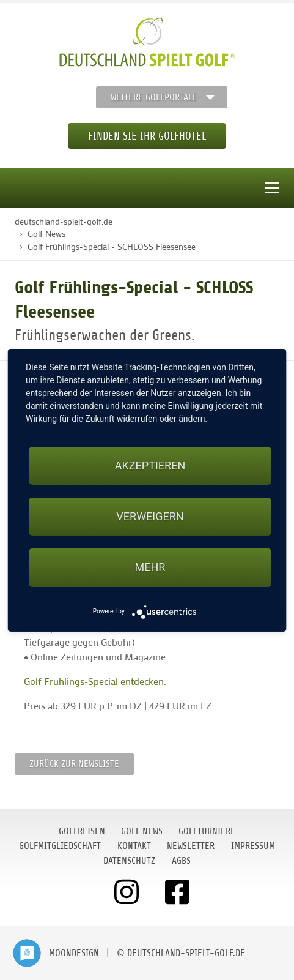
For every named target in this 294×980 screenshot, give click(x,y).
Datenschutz (129, 861)
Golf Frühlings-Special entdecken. (96, 681)
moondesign (74, 953)
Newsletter (191, 846)
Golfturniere (207, 831)
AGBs (181, 861)
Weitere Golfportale (154, 97)
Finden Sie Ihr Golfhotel (147, 136)
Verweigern (150, 516)
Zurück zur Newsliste (74, 764)
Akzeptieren (150, 466)
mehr (150, 567)
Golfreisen (82, 831)
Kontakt (134, 846)
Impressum (253, 846)
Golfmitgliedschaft (60, 846)
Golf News (142, 831)
